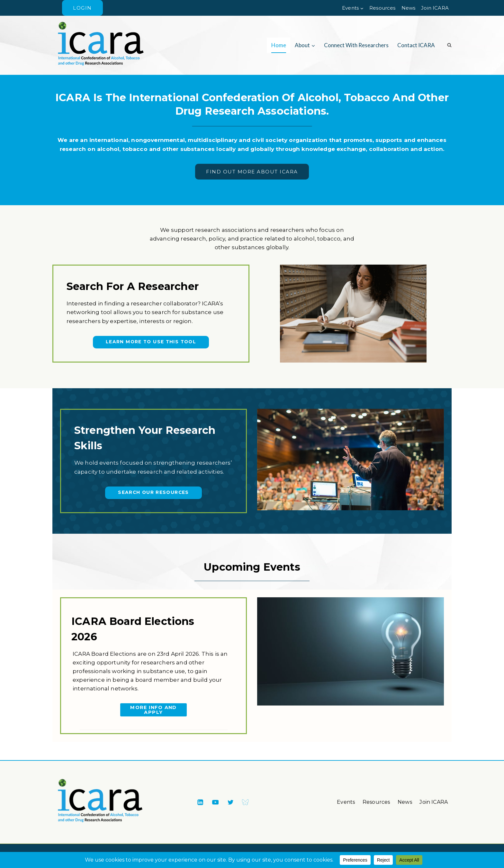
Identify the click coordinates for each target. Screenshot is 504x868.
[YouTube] (215, 802)
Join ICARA (435, 8)
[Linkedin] (200, 802)
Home (279, 45)
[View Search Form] (447, 45)
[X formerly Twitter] (230, 802)
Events (346, 802)
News (409, 8)
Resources (382, 8)
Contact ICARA (416, 45)
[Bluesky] (245, 802)
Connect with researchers (356, 45)
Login (82, 8)
